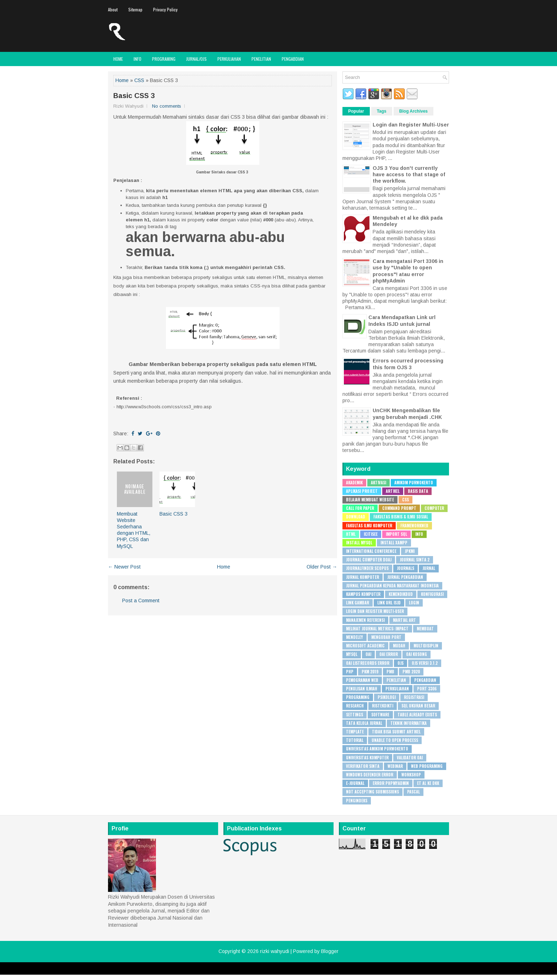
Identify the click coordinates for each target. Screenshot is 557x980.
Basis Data (418, 491)
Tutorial (355, 740)
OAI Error (389, 654)
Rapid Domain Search (360, 972)
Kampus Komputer (363, 594)
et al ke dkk (428, 783)
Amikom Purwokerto (414, 483)
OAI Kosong (417, 654)
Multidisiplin (426, 646)
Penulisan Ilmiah (362, 689)
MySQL (352, 654)
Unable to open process (395, 740)
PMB (390, 672)
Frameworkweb (414, 526)
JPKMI (410, 551)
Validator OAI (410, 758)
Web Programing (427, 766)
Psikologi (387, 697)
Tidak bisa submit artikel (396, 732)
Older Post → (322, 567)
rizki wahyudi (275, 951)
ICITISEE (371, 534)
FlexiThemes (208, 972)
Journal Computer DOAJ (369, 560)
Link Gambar (358, 603)
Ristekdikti (383, 706)
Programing (164, 59)
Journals (405, 568)
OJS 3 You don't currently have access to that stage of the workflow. (409, 174)
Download (356, 517)
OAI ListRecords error (368, 663)
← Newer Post (124, 567)
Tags (382, 111)
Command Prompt (399, 508)
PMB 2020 (411, 672)
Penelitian (261, 59)
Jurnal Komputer (363, 577)
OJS (401, 663)
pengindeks (357, 801)
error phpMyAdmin (391, 783)
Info (137, 59)
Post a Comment (141, 601)
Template (355, 732)
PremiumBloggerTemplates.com (308, 972)
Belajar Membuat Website (370, 500)
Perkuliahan (229, 59)
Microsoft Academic (365, 646)
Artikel (393, 491)
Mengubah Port (386, 637)
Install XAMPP (394, 543)
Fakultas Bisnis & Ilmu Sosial (401, 517)
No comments (167, 106)
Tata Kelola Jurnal (364, 723)
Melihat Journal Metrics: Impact (377, 629)
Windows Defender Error (370, 775)
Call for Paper (360, 508)
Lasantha (266, 972)
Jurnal (429, 568)
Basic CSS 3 (134, 96)
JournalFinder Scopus (367, 568)
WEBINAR (395, 766)
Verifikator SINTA (363, 766)
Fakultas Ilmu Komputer (369, 526)
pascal (413, 792)
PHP (350, 672)
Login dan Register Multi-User (411, 125)
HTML (351, 534)
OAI (368, 654)
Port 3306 (427, 689)
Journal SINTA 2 (415, 560)
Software (380, 715)
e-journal (355, 783)
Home (118, 59)
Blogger (330, 951)
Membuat (425, 629)
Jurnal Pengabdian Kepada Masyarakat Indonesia (392, 586)
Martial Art (404, 620)
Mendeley (355, 637)
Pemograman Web (362, 680)
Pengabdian (293, 59)
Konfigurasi (432, 594)
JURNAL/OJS (196, 59)
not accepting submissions (372, 792)
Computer (434, 508)
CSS (139, 80)
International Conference (371, 551)
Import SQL (396, 534)
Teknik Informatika (409, 723)
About (113, 9)
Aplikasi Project (362, 491)
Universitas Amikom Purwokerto (377, 749)
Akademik (354, 483)
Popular (356, 111)
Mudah (399, 646)
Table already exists (417, 715)
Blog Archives (413, 111)
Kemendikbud (401, 594)
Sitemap (135, 9)
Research (355, 706)
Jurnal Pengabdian (405, 577)
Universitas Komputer (367, 758)
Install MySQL (359, 543)
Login (414, 603)
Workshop (411, 775)
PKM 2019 (370, 672)
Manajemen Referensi (365, 620)
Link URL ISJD (389, 603)
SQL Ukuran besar (418, 706)
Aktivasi (378, 483)
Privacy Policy (165, 9)
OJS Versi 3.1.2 (425, 663)
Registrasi (414, 697)
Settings (355, 715)
